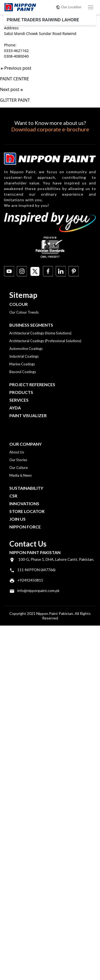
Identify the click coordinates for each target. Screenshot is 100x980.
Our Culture (19, 468)
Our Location (69, 7)
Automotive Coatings (26, 349)
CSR (13, 496)
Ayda (15, 408)
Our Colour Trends (24, 312)
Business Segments (31, 325)
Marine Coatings (22, 364)
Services (19, 400)
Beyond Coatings (23, 372)
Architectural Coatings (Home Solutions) (40, 333)
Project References (32, 384)
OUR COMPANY (25, 444)
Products (21, 392)
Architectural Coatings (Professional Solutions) (45, 341)
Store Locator (27, 511)
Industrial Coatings (24, 356)
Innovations (24, 503)
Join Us (17, 519)
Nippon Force (25, 527)
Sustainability (26, 488)
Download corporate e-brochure (50, 129)
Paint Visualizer (28, 415)
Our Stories (18, 460)
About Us (17, 452)
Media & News (21, 475)
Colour (19, 304)
